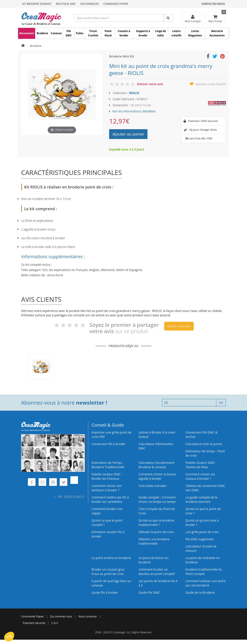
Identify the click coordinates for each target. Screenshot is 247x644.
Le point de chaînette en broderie (203, 560)
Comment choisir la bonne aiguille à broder (157, 476)
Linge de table (161, 33)
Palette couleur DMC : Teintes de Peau (201, 465)
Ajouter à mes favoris (211, 84)
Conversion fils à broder (108, 444)
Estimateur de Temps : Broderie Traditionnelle (108, 465)
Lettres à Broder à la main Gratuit (157, 435)
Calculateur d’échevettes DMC (156, 446)
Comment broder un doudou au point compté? (157, 572)
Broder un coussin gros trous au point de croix (108, 572)
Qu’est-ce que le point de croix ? (203, 511)
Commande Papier (116, 4)
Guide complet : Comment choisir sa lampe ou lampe (157, 499)
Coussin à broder (124, 33)
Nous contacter (88, 616)
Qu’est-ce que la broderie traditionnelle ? (156, 523)
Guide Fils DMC (149, 592)
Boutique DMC (66, 4)
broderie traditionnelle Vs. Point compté (204, 572)
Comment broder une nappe (107, 511)
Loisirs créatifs (176, 33)
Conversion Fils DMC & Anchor (201, 435)
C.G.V (55, 623)
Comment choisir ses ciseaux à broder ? (200, 476)
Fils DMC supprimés (199, 539)
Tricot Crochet (93, 33)
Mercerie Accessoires (217, 33)
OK (221, 402)
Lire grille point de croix (202, 532)
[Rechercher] (168, 18)
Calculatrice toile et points (204, 444)
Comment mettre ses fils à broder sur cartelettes (110, 499)
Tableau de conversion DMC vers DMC (205, 488)
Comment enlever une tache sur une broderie (206, 583)
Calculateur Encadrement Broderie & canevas (156, 465)
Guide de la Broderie (200, 592)
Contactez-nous (213, 4)
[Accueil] (23, 46)
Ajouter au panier (128, 134)
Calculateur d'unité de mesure (201, 548)
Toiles (79, 33)
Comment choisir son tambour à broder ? (107, 488)
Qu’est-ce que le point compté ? (107, 523)
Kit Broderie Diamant (37, 4)
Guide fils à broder (105, 592)
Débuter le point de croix (156, 532)
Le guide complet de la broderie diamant (201, 499)
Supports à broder (143, 33)
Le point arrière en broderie (111, 558)
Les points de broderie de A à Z (158, 583)
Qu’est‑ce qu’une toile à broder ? (202, 523)
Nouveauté (27, 33)
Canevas (56, 33)
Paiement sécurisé (34, 623)
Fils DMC (69, 33)
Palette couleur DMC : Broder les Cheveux (107, 476)
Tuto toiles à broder (152, 486)
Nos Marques (90, 4)
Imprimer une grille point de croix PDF (111, 435)
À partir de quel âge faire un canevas (111, 583)
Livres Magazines (195, 33)
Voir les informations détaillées (134, 111)
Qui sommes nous (61, 616)
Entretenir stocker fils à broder (108, 534)
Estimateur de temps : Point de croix (205, 453)
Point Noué (108, 33)
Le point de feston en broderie (154, 560)
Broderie (42, 33)
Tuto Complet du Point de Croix (157, 511)
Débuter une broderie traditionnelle (154, 541)
